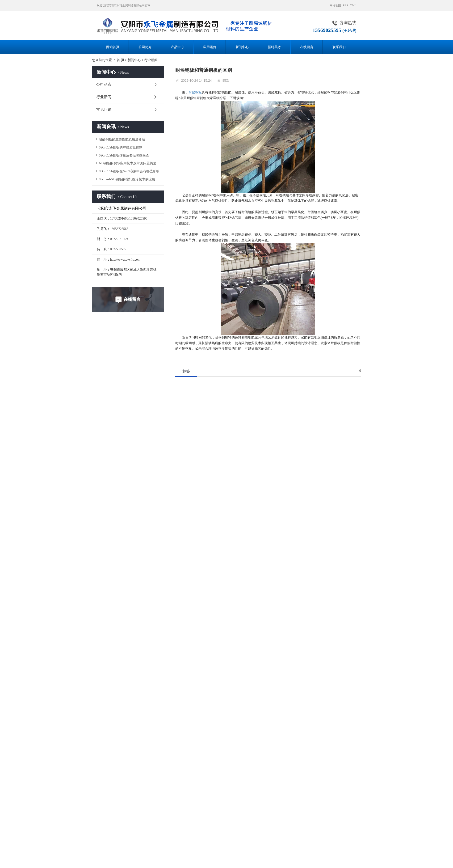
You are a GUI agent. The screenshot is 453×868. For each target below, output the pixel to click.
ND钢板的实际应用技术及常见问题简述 (128, 163)
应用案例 (210, 47)
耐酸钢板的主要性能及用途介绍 (122, 139)
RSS (346, 5)
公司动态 (104, 84)
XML (353, 5)
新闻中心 (242, 47)
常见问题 (104, 109)
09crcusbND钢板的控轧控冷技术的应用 (127, 179)
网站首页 (113, 47)
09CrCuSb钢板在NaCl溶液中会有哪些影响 (129, 171)
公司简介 (145, 47)
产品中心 (177, 47)
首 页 (121, 60)
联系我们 (339, 47)
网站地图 (335, 5)
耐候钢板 (195, 92)
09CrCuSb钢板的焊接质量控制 (121, 147)
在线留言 (307, 47)
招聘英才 (274, 47)
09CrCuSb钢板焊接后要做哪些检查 (124, 155)
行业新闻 (151, 60)
